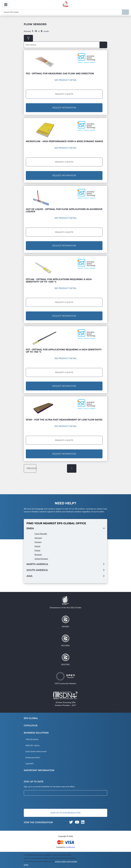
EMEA (30, 528)
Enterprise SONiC (33, 758)
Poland (37, 550)
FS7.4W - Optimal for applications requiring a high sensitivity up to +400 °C (59, 281)
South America (37, 570)
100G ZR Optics (32, 739)
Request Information (64, 108)
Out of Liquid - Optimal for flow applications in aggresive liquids (64, 210)
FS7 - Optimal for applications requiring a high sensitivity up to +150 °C (64, 351)
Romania (38, 554)
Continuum (70, 847)
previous (31, 468)
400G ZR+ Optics (32, 746)
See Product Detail (66, 80)
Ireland (37, 546)
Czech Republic (41, 534)
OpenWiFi (30, 764)
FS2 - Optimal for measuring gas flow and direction (60, 74)
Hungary (38, 542)
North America (37, 564)
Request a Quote (64, 94)
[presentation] (44, 802)
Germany (38, 538)
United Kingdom (41, 559)
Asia (29, 576)
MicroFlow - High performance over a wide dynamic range (64, 141)
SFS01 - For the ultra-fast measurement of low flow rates (64, 420)
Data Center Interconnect (36, 752)
